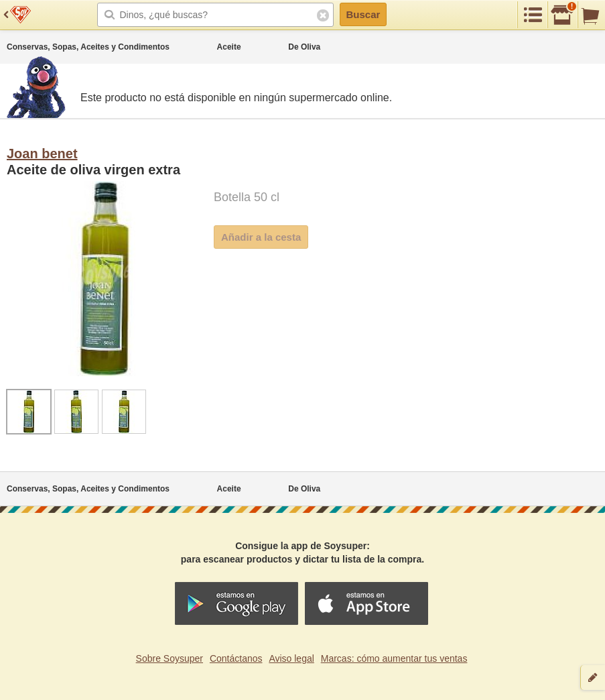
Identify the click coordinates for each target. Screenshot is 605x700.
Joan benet (42, 154)
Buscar (363, 14)
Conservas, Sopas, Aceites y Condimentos (88, 47)
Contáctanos (236, 658)
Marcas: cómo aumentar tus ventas (394, 658)
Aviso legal (291, 658)
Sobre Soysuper (170, 658)
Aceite (229, 47)
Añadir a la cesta (261, 237)
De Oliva (304, 47)
